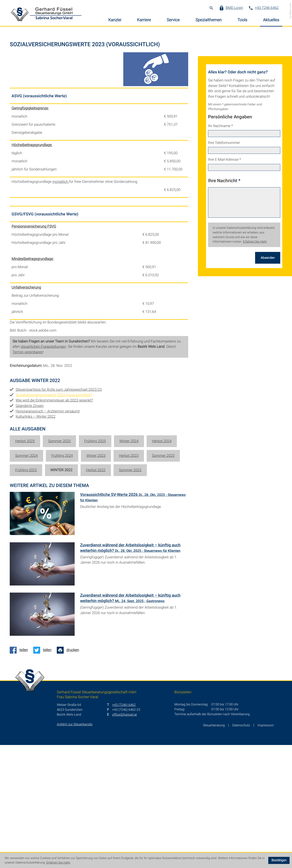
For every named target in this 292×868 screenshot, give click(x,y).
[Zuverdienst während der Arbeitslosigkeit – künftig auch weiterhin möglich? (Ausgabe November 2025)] (99, 688)
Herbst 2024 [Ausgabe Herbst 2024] (162, 564)
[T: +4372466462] (124, 828)
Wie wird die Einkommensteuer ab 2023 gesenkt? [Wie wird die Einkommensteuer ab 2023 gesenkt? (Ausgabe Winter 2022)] (54, 523)
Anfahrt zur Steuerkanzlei (75, 847)
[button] (233, 8)
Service (173, 20)
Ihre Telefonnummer (224, 266)
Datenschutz (241, 848)
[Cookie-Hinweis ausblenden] (279, 860)
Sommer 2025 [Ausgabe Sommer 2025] (60, 564)
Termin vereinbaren (28, 475)
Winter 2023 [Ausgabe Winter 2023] (96, 578)
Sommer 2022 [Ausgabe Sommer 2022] (130, 593)
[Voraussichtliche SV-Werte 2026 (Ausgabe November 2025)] (99, 637)
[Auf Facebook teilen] (20, 773)
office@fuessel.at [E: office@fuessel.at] (125, 837)
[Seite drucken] (69, 773)
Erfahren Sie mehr (255, 365)
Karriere (144, 20)
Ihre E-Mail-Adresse (224, 283)
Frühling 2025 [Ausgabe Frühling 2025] (95, 564)
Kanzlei (115, 20)
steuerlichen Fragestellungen (43, 470)
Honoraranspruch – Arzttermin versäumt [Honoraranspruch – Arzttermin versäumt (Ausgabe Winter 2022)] (48, 534)
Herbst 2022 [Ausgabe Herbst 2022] (96, 593)
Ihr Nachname (220, 249)
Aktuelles (271, 20)
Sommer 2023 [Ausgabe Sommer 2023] (163, 578)
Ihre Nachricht (224, 303)
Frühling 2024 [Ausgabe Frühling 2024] (62, 578)
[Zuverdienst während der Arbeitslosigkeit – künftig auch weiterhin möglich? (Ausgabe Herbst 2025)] (99, 738)
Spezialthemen (209, 20)
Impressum (266, 848)
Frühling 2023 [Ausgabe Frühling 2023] (26, 593)
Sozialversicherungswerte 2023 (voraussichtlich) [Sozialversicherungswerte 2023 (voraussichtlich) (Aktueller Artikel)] (54, 518)
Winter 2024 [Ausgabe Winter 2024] (129, 564)
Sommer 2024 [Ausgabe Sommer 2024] (26, 578)
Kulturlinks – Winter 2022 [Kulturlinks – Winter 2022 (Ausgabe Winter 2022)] (35, 540)
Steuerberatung (214, 848)
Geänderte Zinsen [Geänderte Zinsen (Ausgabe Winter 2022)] (30, 529)
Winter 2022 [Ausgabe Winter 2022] (61, 593)
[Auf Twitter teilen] (44, 773)
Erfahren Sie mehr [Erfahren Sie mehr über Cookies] (58, 863)
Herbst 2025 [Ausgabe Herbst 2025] (25, 564)
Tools (242, 20)
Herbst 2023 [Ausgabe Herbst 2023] (129, 578)
